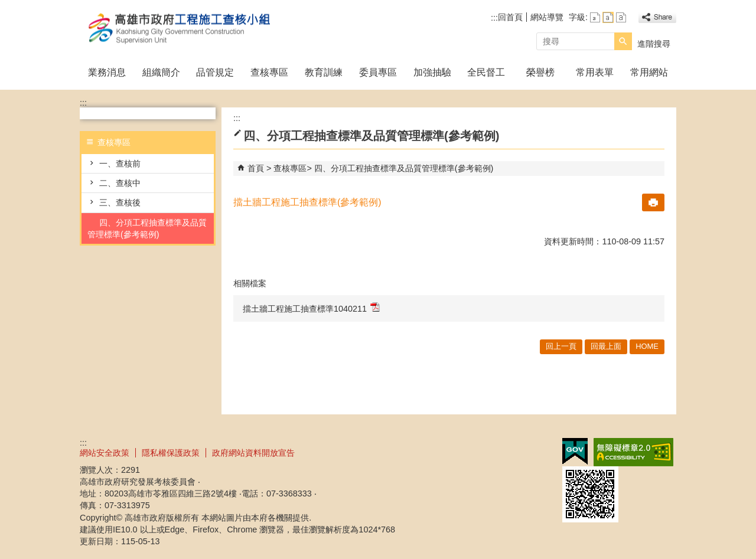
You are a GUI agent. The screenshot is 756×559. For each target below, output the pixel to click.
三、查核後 (120, 202)
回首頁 (510, 17)
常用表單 (595, 72)
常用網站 (649, 72)
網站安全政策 (105, 453)
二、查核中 (120, 183)
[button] (623, 41)
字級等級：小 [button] (595, 17)
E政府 (575, 451)
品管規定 (215, 72)
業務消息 (107, 72)
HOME (647, 346)
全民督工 (486, 72)
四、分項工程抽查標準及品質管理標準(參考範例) (147, 228)
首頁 (256, 168)
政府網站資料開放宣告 (253, 453)
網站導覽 (547, 17)
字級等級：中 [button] (608, 17)
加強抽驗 (432, 72)
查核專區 (269, 72)
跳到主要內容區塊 (6, 6)
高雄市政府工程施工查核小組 (180, 29)
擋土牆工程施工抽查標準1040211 (311, 308)
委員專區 (378, 72)
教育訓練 (324, 72)
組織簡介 (161, 72)
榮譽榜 (540, 72)
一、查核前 (120, 164)
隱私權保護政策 (171, 453)
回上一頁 (561, 346)
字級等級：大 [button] (621, 17)
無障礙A (633, 452)
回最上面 (606, 346)
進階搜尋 (654, 44)
